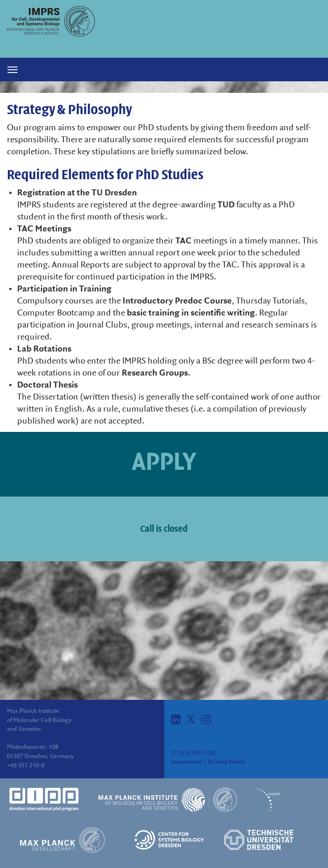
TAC (183, 241)
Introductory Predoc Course (177, 301)
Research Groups (155, 373)
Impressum (187, 762)
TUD (226, 205)
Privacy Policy (226, 762)
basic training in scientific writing (191, 313)
